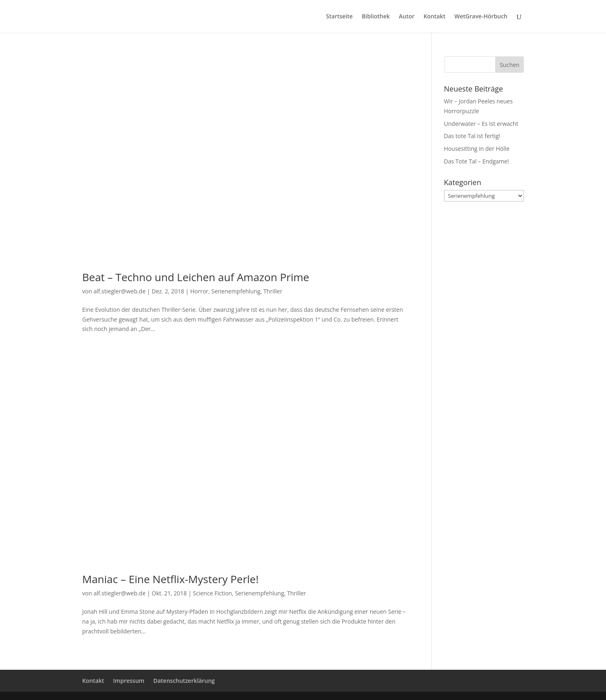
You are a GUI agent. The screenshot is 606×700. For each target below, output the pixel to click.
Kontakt (435, 17)
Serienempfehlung (236, 291)
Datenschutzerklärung (184, 681)
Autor (406, 17)
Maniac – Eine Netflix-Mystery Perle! (170, 579)
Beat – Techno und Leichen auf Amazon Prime (196, 277)
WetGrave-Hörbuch (481, 17)
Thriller (273, 291)
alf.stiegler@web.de (120, 291)
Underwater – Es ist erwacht (481, 124)
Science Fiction (213, 593)
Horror (199, 291)
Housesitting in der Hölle (477, 149)
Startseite (339, 17)
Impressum (129, 681)
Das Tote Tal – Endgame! (477, 161)
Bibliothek (376, 17)
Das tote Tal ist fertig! (472, 136)
